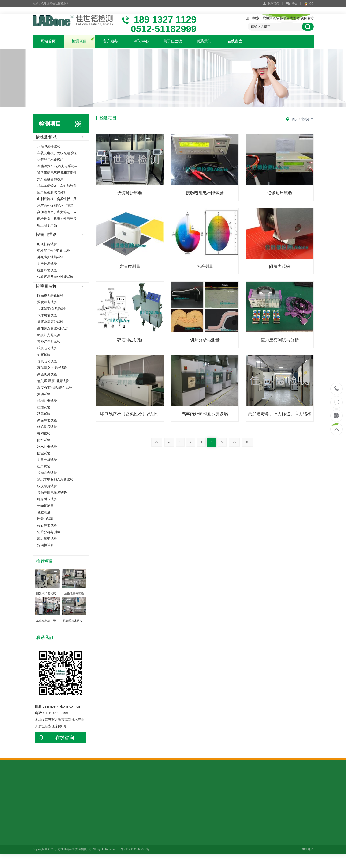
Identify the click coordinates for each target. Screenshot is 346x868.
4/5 (247, 442)
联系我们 (273, 4)
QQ (309, 4)
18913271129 (337, 389)
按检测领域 (271, 18)
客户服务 (110, 41)
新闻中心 (141, 41)
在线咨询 (55, 738)
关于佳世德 (173, 41)
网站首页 (48, 41)
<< (157, 442)
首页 (295, 119)
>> (234, 442)
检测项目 (79, 41)
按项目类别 (288, 18)
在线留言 (235, 41)
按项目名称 (305, 18)
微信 (292, 4)
